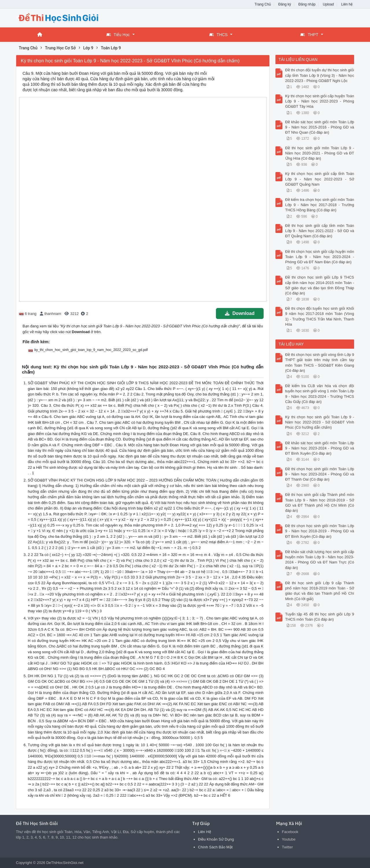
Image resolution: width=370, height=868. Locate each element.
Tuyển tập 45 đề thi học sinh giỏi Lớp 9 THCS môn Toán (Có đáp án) (320, 617)
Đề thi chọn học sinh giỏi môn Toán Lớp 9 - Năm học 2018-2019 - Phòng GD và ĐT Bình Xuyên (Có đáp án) (320, 531)
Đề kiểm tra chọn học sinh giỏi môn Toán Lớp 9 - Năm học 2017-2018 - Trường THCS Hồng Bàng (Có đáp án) (320, 205)
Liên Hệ (205, 832)
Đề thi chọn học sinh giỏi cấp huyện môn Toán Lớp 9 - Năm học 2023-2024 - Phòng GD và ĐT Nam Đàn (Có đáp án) (320, 257)
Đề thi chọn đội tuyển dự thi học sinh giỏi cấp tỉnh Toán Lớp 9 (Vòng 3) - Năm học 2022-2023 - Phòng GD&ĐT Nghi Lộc (320, 75)
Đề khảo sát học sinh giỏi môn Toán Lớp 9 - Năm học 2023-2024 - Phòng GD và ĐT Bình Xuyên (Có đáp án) (320, 448)
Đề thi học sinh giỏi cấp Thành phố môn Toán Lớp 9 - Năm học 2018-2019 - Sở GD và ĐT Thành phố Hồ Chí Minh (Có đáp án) (320, 503)
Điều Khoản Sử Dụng (216, 839)
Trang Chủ (263, 4)
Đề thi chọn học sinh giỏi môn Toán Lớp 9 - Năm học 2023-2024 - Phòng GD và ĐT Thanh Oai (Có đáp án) (320, 474)
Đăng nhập (307, 4)
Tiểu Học (118, 35)
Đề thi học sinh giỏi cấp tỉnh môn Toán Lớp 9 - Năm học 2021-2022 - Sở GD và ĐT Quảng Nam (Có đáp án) (320, 231)
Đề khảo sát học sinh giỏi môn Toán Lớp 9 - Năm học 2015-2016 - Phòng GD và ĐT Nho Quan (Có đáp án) (320, 127)
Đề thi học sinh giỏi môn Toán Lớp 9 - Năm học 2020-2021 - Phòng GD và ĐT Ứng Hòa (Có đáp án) (320, 153)
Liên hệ (347, 4)
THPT (309, 35)
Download (240, 313)
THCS (218, 35)
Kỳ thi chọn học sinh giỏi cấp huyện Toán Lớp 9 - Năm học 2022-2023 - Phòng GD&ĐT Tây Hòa (320, 101)
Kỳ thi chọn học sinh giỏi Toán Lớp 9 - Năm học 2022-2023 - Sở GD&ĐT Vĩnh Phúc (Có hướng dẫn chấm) (320, 422)
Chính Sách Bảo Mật (215, 847)
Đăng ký (285, 4)
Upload (328, 4)
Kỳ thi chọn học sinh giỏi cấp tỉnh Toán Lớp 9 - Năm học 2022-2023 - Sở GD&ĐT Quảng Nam (320, 179)
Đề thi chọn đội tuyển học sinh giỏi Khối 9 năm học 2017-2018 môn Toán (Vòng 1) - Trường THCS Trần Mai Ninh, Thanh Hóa (320, 316)
